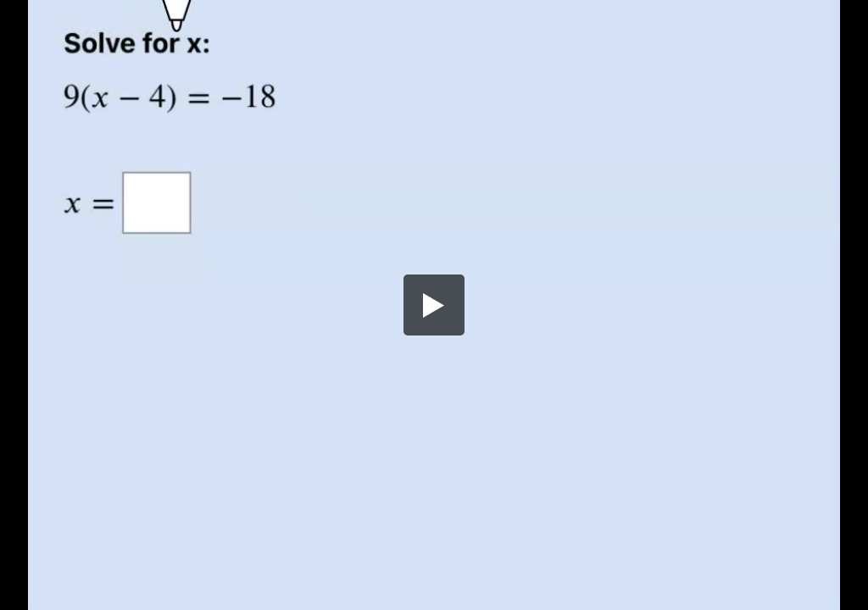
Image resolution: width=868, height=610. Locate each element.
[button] (434, 305)
